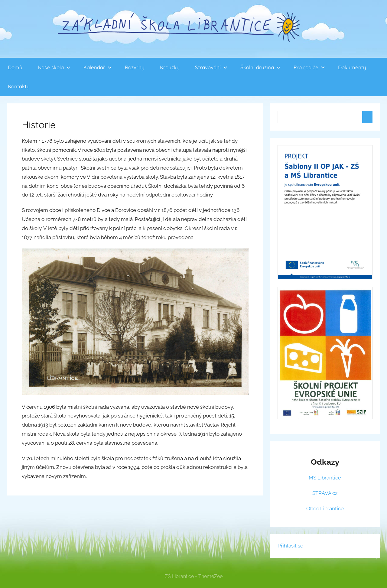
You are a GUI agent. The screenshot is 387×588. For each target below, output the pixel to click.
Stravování (211, 67)
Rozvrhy (135, 67)
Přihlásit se (290, 546)
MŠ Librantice (325, 478)
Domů (15, 67)
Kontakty (19, 86)
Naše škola (54, 67)
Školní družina (260, 67)
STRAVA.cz (325, 493)
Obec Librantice (325, 508)
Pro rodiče (309, 67)
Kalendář (98, 67)
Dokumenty (352, 67)
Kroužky (170, 67)
